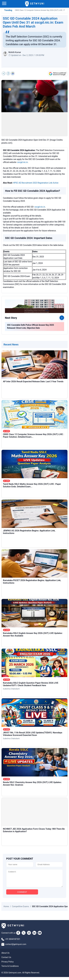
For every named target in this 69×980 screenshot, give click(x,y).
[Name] (20, 864)
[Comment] (34, 880)
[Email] (49, 864)
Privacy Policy (7, 965)
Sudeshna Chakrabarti (11, 689)
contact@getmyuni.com (16, 947)
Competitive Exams (20, 909)
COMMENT (22, 895)
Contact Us (6, 960)
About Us (5, 956)
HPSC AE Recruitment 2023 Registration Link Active (36, 183)
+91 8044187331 (13, 942)
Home (6, 909)
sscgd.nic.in (23, 162)
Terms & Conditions (10, 969)
